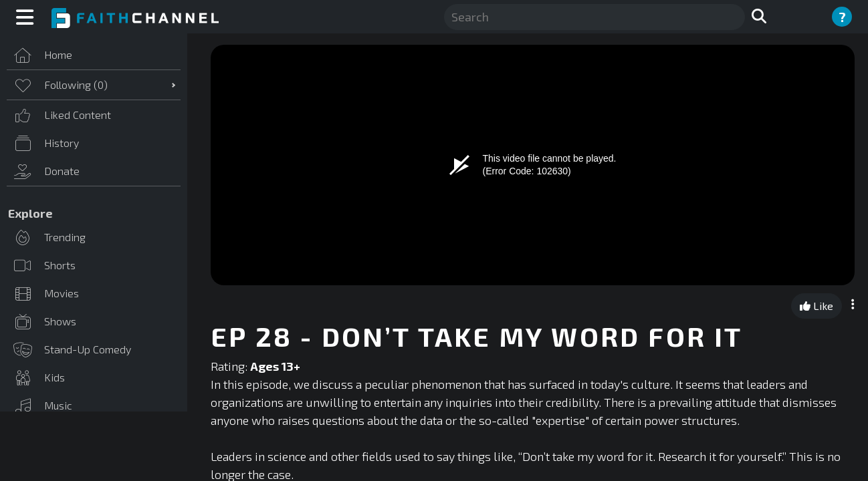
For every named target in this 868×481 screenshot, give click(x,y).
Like (817, 306)
